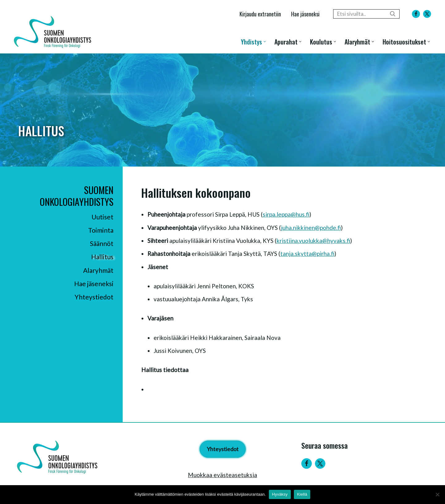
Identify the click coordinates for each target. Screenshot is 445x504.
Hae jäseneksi (305, 14)
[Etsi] (359, 14)
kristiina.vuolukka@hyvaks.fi (313, 241)
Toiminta (101, 230)
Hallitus (102, 257)
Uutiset (102, 217)
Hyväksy (280, 494)
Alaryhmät (98, 270)
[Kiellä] (437, 494)
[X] (427, 14)
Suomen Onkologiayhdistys (77, 196)
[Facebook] (416, 14)
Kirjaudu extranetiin (260, 14)
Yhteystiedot (94, 297)
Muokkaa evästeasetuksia (222, 475)
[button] (265, 42)
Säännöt (102, 243)
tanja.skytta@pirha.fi (307, 254)
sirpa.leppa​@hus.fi (286, 214)
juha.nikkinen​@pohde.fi (311, 228)
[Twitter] (320, 464)
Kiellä (302, 494)
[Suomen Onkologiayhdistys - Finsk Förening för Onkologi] (54, 32)
